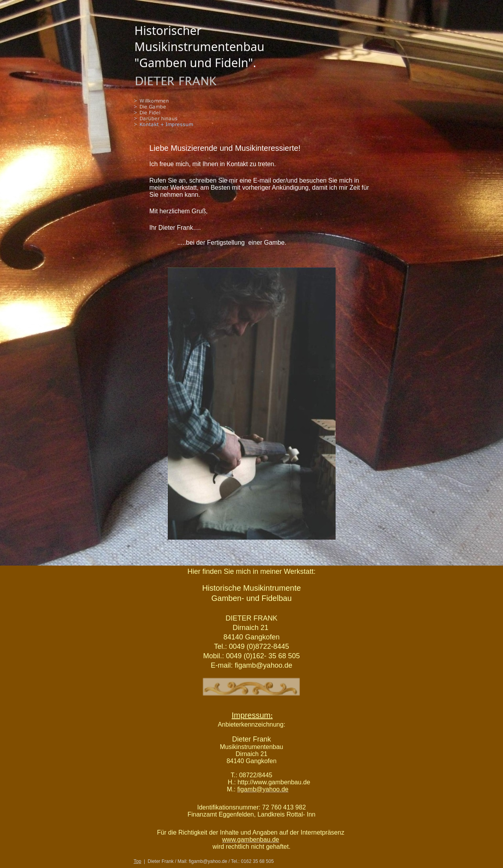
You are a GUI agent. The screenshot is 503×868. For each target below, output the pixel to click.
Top (137, 861)
